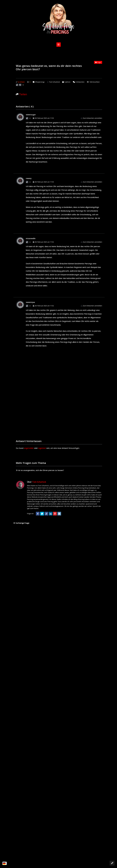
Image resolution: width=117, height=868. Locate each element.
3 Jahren (67, 82)
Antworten (79, 82)
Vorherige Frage (21, 523)
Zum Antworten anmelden (91, 118)
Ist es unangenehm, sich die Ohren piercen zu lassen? (40, 470)
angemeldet (29, 448)
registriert (42, 448)
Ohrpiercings (40, 82)
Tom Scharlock (53, 82)
